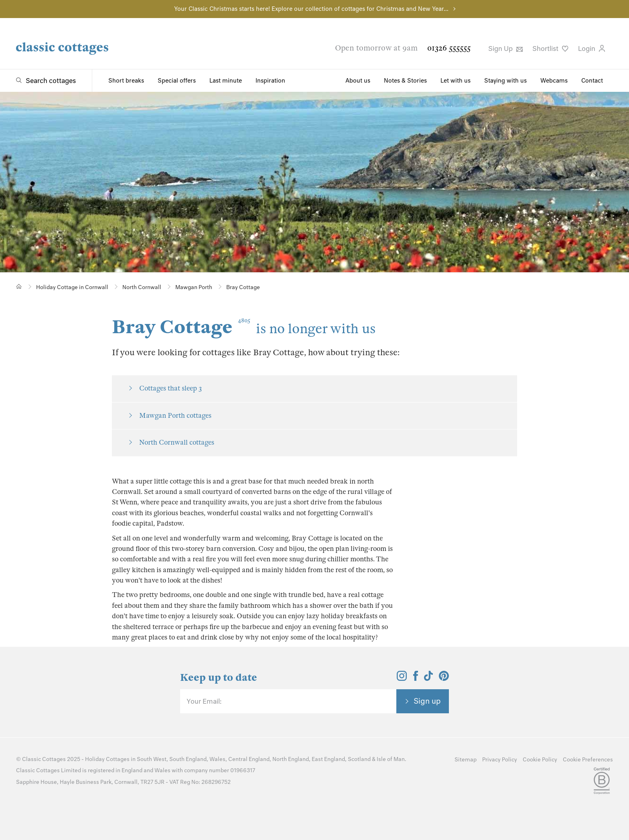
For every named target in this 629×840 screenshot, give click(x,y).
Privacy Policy (500, 760)
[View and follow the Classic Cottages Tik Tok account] (428, 678)
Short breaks (126, 81)
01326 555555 (449, 48)
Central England (249, 759)
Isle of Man (391, 759)
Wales (217, 759)
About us (358, 81)
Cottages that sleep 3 (170, 388)
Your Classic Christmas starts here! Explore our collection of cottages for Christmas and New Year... (311, 9)
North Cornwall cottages (177, 442)
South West (152, 759)
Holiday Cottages (107, 759)
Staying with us (505, 81)
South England (188, 759)
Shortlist (550, 49)
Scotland (359, 759)
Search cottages (51, 81)
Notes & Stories (405, 81)
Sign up (427, 701)
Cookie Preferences (588, 760)
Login (591, 49)
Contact (592, 81)
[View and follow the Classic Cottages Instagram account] (402, 678)
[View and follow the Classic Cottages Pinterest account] (444, 678)
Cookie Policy (540, 760)
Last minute (226, 81)
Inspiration (270, 81)
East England (328, 759)
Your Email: (204, 701)
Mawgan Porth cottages (175, 416)
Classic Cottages (44, 759)
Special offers (177, 81)
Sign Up (505, 49)
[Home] (19, 286)
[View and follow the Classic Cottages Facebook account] (416, 678)
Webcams (554, 81)
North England (291, 759)
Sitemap (466, 760)
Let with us (456, 81)
